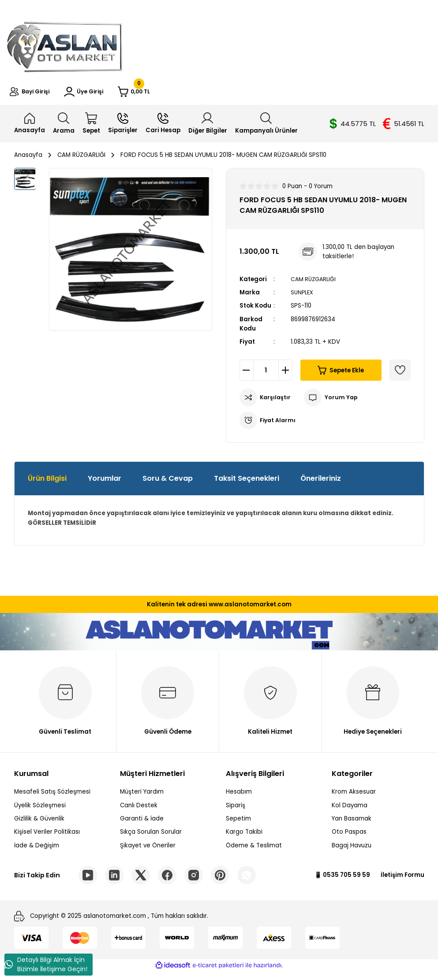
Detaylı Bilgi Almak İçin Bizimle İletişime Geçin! (46, 964)
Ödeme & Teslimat (254, 851)
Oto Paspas (349, 838)
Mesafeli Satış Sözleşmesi (52, 798)
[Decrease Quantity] (247, 376)
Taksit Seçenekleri (247, 484)
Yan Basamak (352, 824)
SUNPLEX (303, 298)
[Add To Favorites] (400, 376)
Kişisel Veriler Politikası (47, 838)
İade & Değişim (37, 851)
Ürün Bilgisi (47, 484)
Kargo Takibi (244, 838)
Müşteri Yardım (142, 798)
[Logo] (65, 45)
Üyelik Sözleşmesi (40, 811)
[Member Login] (109, 95)
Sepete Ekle (341, 376)
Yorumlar (105, 484)
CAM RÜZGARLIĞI (315, 285)
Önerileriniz (321, 484)
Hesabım (239, 798)
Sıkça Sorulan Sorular (151, 838)
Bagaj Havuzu (352, 851)
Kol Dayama (350, 811)
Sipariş (236, 811)
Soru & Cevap (168, 484)
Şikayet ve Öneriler (148, 851)
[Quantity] (266, 376)
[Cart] (176, 95)
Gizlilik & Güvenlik (39, 824)
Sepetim (238, 824)
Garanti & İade (142, 824)
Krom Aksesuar (354, 798)
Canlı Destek (139, 811)
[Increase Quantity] (285, 376)
